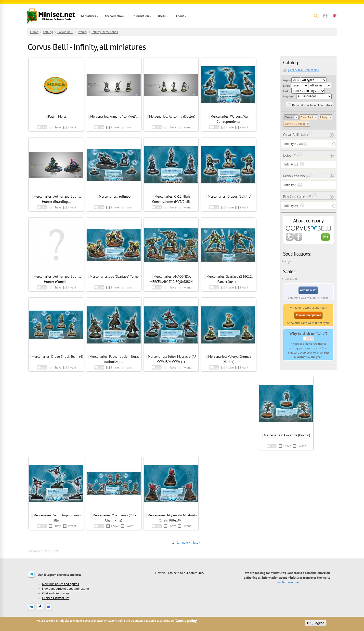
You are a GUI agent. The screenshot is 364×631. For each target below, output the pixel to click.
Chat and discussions (56, 593)
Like (310, 339)
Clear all (289, 117)
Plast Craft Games (295, 197)
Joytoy (287, 155)
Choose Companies (308, 315)
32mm (288, 279)
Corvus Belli (65, 32)
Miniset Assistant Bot (56, 598)
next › (186, 542)
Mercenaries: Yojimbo (115, 196)
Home (34, 32)
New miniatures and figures (60, 584)
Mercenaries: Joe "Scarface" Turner (115, 276)
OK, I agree (315, 623)
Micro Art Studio (294, 176)
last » (196, 542)
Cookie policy (186, 621)
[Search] (316, 16)
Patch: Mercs (57, 116)
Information (141, 16)
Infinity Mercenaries (105, 32)
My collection (114, 16)
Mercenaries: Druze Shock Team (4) (57, 357)
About (180, 16)
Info (325, 237)
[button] (325, 16)
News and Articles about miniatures (66, 589)
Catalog (48, 32)
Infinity (82, 32)
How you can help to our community (180, 573)
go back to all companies (303, 70)
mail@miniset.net (288, 582)
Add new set (308, 290)
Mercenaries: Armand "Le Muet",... (115, 116)
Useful (162, 16)
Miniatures (89, 16)
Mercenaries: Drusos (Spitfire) (230, 196)
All (286, 261)
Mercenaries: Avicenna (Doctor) (172, 116)
